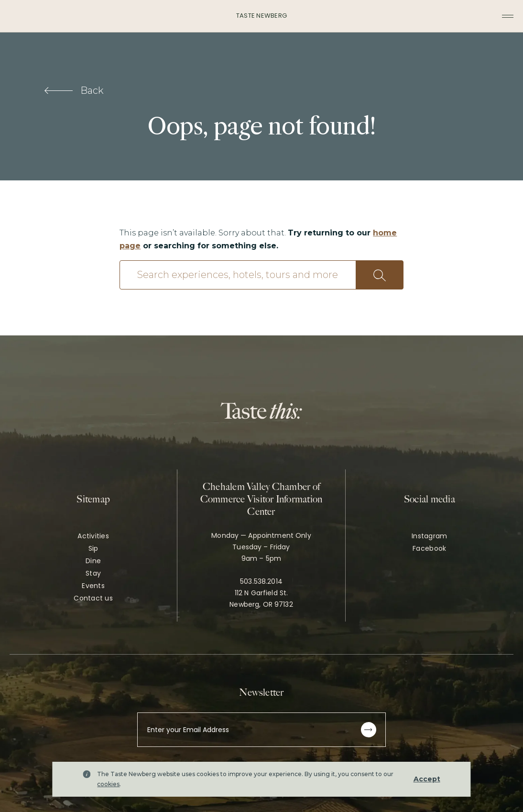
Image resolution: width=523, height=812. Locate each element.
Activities (93, 536)
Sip (93, 548)
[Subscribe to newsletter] (369, 730)
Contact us (93, 598)
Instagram (430, 536)
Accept (427, 779)
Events (93, 586)
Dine (93, 561)
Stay (93, 573)
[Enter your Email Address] (261, 730)
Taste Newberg (261, 16)
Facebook (429, 548)
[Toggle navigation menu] (508, 16)
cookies (108, 784)
